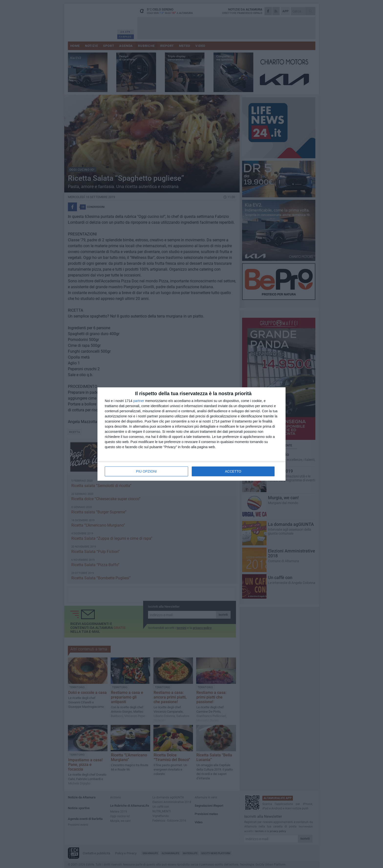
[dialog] (191, 434)
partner (139, 401)
